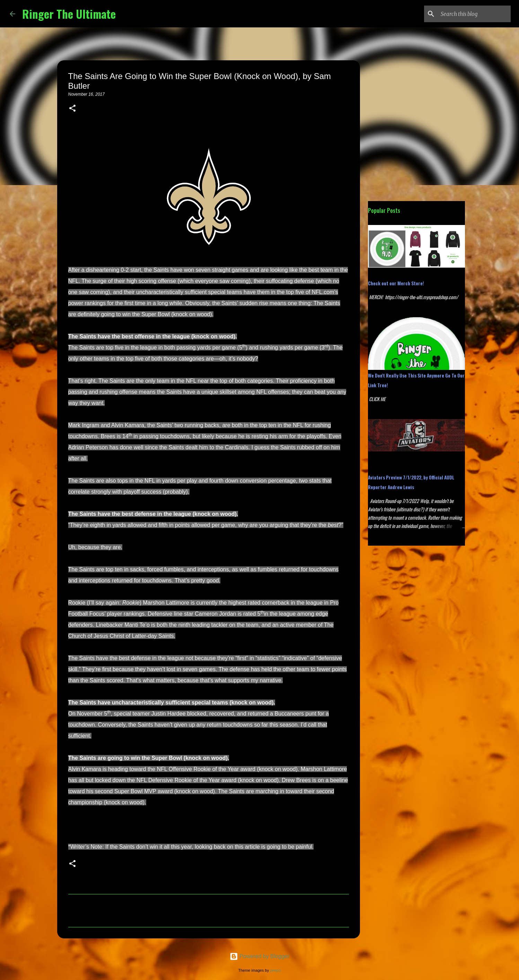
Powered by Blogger (260, 956)
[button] (72, 109)
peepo (275, 970)
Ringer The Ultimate (69, 14)
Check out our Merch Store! (396, 283)
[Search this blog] (474, 14)
